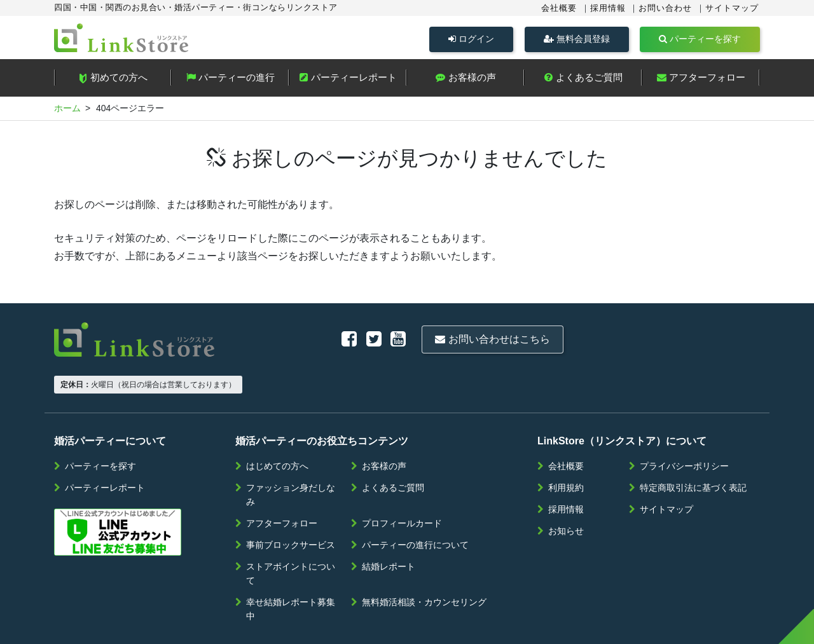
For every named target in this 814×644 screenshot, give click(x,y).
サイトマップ (732, 8)
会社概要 (559, 8)
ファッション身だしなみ (291, 456)
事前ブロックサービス (291, 506)
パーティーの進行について (415, 506)
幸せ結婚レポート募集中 (291, 570)
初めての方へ (113, 80)
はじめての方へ (277, 427)
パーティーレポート (348, 80)
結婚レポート (389, 528)
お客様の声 (466, 80)
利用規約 (566, 449)
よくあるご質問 (583, 80)
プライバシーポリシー (684, 427)
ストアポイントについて (291, 535)
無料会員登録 (577, 39)
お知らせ (566, 492)
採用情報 (608, 8)
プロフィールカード (402, 484)
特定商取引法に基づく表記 (693, 449)
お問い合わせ (665, 8)
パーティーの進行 (231, 80)
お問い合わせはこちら (361, 339)
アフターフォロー (701, 80)
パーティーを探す (700, 39)
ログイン (471, 39)
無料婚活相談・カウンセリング (424, 563)
